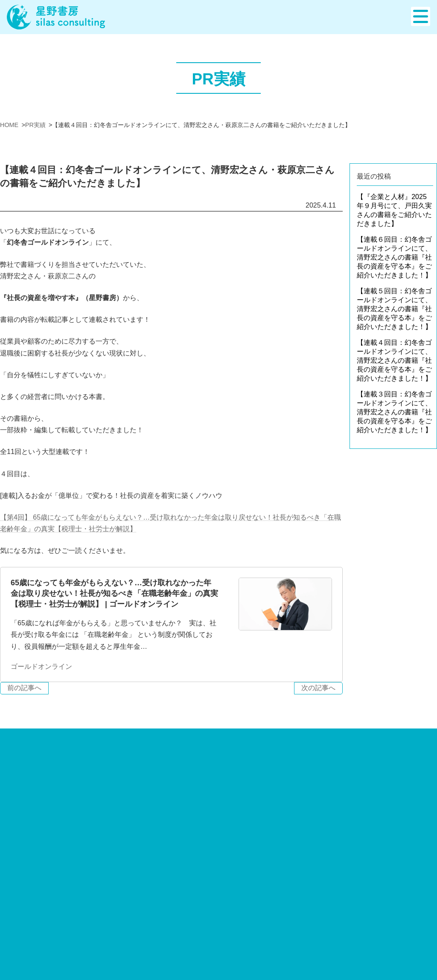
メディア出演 (333, 961)
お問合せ (423, 887)
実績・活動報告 (337, 912)
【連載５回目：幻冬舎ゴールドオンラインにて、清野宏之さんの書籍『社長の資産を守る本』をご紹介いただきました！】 (394, 309)
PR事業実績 (331, 949)
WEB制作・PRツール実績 (353, 936)
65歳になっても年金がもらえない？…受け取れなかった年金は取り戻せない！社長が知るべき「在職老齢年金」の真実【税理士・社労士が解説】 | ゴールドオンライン (114, 593)
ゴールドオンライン (41, 666)
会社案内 (268, 887)
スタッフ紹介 (275, 899)
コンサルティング (86, 887)
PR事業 (142, 887)
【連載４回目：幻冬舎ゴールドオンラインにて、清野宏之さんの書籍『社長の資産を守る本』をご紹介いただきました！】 (394, 360)
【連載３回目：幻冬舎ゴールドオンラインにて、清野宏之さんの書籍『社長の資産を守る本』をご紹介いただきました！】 (394, 412)
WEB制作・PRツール (204, 887)
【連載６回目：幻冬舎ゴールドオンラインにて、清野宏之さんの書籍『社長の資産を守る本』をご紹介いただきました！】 (394, 257)
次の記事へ (318, 688)
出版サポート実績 (340, 924)
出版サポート (20, 887)
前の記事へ (24, 688)
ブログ (323, 899)
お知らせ (326, 887)
